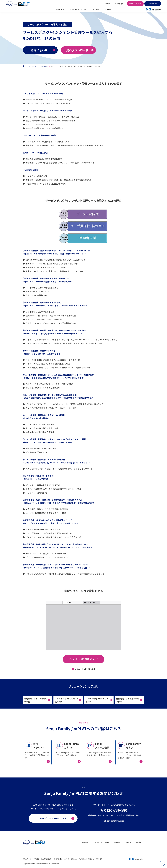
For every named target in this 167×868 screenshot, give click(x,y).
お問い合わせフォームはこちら (53, 818)
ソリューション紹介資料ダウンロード (83, 659)
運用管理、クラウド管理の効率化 (36, 700)
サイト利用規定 (35, 859)
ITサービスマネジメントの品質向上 (66, 700)
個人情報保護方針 (46, 859)
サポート (108, 9)
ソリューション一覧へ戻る (85, 669)
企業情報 (107, 4)
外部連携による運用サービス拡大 (128, 700)
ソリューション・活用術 (78, 9)
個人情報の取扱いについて (61, 859)
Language (120, 4)
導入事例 (96, 9)
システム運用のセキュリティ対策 (97, 700)
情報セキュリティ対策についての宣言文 (82, 859)
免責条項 (25, 859)
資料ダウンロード (135, 4)
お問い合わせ (153, 4)
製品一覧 (59, 9)
